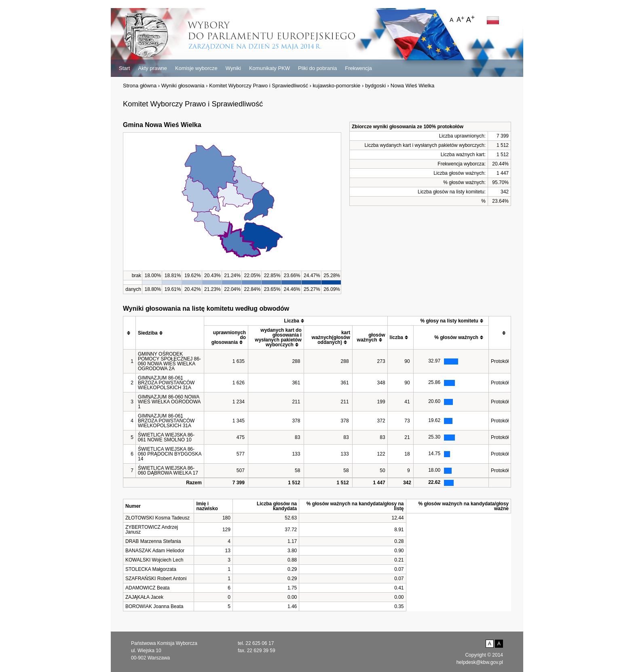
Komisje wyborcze (196, 68)
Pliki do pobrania (317, 68)
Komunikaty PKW (269, 68)
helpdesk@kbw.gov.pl (480, 662)
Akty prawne (152, 68)
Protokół (500, 361)
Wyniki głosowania (183, 86)
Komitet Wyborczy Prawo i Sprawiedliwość (259, 86)
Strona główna (140, 86)
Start (124, 68)
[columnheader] (130, 333)
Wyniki (233, 68)
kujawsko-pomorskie (337, 86)
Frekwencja (358, 68)
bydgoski (375, 86)
